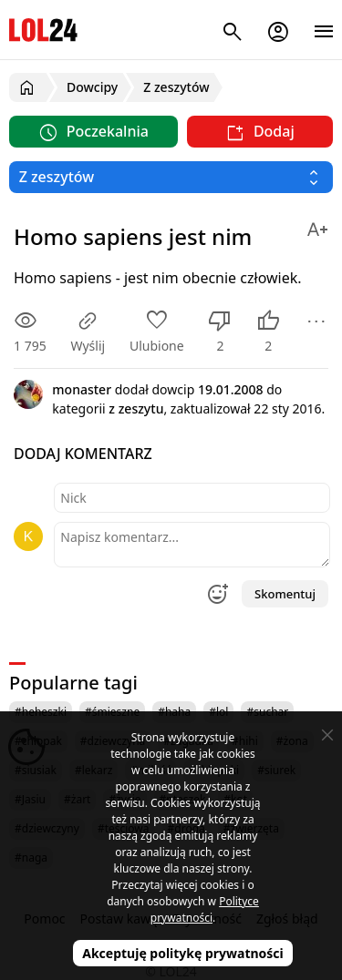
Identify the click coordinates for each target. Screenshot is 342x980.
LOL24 (43, 30)
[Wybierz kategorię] (171, 177)
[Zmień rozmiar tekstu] (317, 226)
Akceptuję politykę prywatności (183, 953)
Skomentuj (285, 594)
